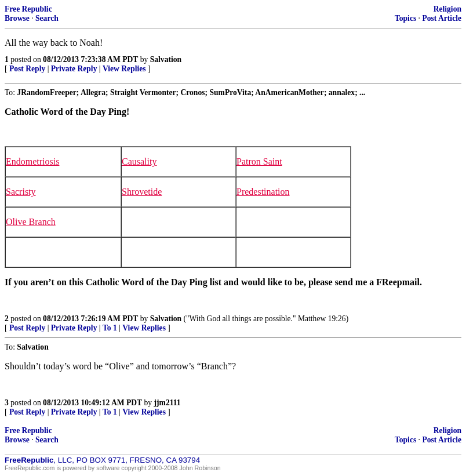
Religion (447, 9)
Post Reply (27, 69)
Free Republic (28, 9)
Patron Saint (259, 161)
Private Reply (74, 69)
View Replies (124, 69)
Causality (139, 161)
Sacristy (21, 192)
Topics (405, 18)
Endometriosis (32, 161)
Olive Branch (31, 222)
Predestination (263, 192)
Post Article (442, 18)
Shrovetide (142, 192)
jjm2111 (168, 403)
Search (47, 18)
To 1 (110, 328)
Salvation (166, 59)
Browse (17, 18)
